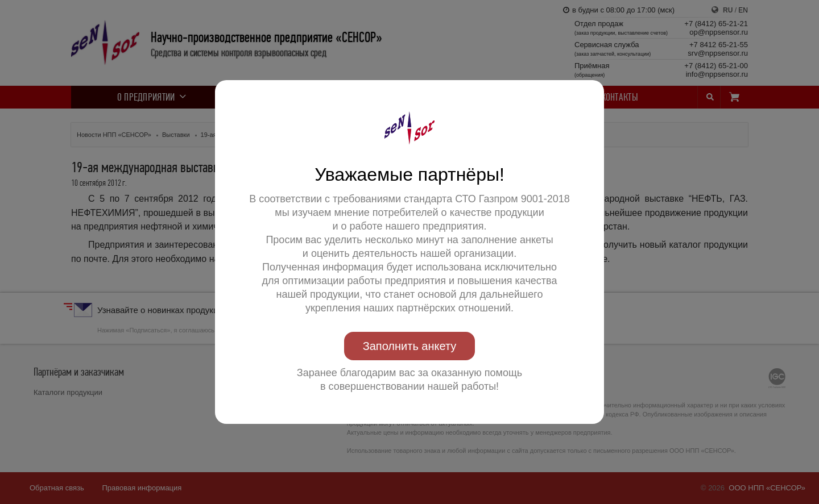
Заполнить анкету (410, 346)
